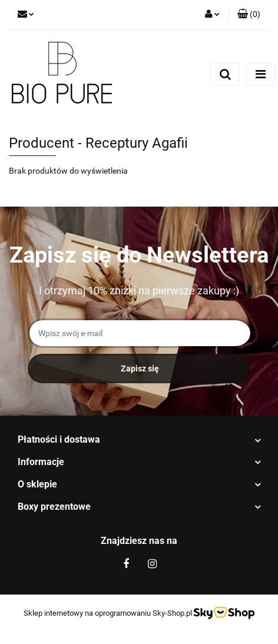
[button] (249, 15)
